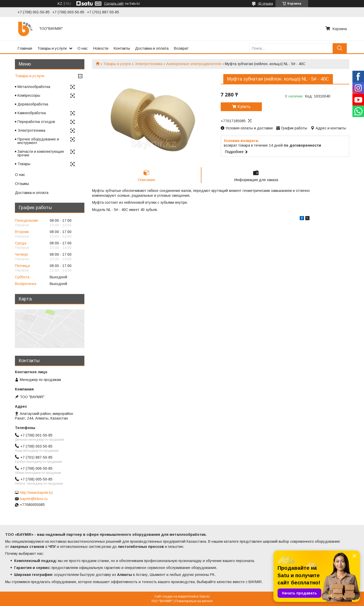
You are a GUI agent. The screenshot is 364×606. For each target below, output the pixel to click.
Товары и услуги (52, 48)
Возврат (181, 48)
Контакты (122, 48)
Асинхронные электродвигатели (194, 64)
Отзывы (22, 184)
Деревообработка (33, 104)
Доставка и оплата (152, 48)
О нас (83, 48)
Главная (25, 48)
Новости (101, 48)
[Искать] (340, 48)
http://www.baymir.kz (36, 493)
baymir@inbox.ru (34, 499)
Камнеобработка (32, 113)
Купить (244, 107)
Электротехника (148, 64)
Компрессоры (29, 95)
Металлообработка (34, 87)
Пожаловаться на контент (194, 601)
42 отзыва (265, 4)
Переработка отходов (36, 122)
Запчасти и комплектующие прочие (41, 153)
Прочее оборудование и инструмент (38, 141)
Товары (24, 164)
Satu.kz (205, 596)
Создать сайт (114, 4)
